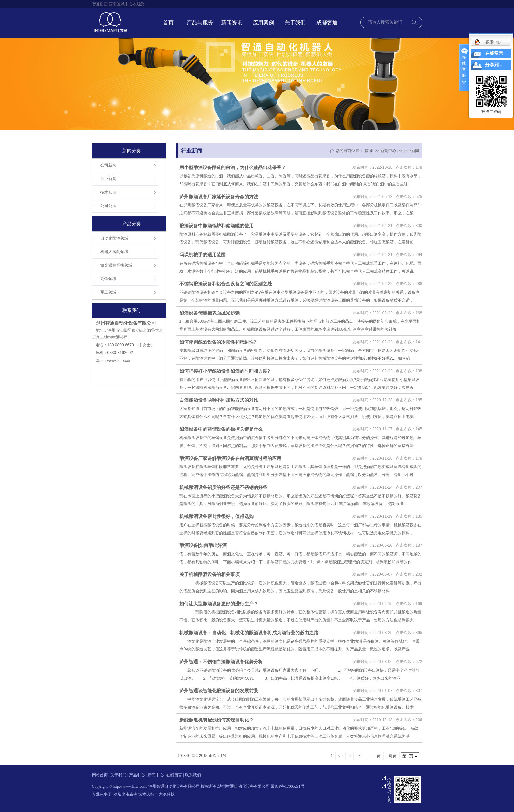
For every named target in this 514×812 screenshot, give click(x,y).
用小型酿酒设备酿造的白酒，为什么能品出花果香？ (233, 167)
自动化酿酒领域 (114, 238)
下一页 (375, 756)
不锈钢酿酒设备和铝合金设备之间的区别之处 (226, 284)
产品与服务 (200, 23)
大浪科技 (167, 794)
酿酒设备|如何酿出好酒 (203, 545)
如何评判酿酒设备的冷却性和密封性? (218, 342)
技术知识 (108, 192)
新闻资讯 (232, 23)
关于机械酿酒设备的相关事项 (210, 574)
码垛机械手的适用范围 (203, 255)
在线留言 (174, 775)
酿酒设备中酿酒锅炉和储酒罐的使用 (217, 226)
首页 (168, 23)
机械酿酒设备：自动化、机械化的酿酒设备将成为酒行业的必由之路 (249, 633)
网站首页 (100, 775)
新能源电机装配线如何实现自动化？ (217, 720)
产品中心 (137, 775)
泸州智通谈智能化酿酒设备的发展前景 (219, 691)
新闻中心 (388, 151)
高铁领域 (108, 279)
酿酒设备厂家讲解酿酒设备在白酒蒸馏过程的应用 (230, 458)
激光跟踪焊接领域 (116, 265)
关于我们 (295, 23)
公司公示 (108, 206)
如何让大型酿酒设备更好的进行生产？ (219, 604)
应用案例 (263, 23)
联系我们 (193, 775)
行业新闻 (108, 179)
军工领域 (108, 292)
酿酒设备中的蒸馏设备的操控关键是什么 (221, 429)
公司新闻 (108, 165)
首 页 (369, 151)
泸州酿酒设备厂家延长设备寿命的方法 (219, 197)
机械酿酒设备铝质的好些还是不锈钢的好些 (223, 487)
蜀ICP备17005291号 (288, 786)
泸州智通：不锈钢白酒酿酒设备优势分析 (221, 662)
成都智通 (327, 23)
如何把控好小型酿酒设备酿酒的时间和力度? (225, 371)
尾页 (393, 756)
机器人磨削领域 (114, 252)
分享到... (494, 65)
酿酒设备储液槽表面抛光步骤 (210, 313)
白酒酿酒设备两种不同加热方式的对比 (219, 400)
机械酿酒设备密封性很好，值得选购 (217, 516)
